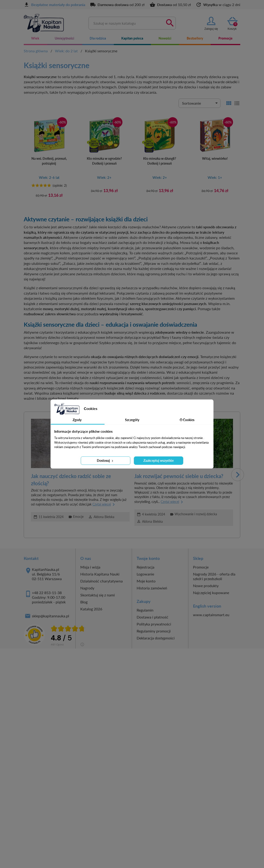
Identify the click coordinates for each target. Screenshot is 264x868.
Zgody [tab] (77, 420)
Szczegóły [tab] (132, 420)
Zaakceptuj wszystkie (159, 461)
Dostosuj (105, 461)
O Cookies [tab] (187, 420)
